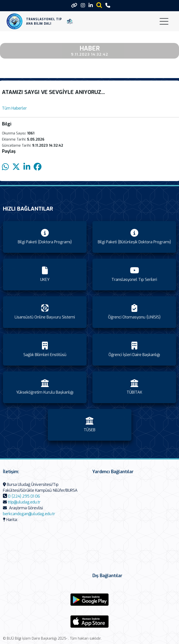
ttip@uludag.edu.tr (24, 502)
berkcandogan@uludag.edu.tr (29, 514)
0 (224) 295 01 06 (24, 496)
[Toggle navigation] (164, 21)
